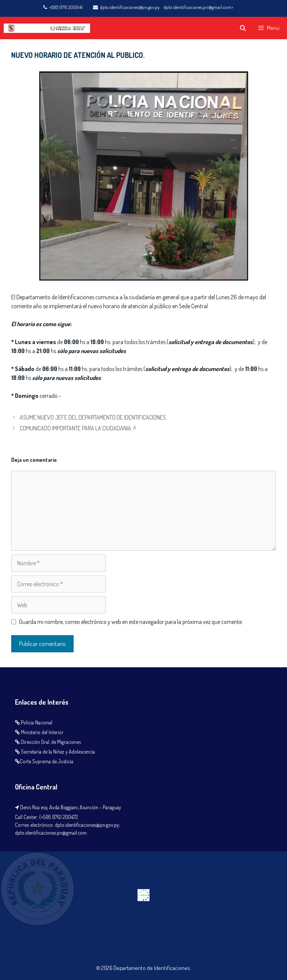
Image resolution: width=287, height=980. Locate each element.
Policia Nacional (37, 722)
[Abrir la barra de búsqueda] (242, 28)
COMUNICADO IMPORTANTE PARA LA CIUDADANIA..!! (78, 428)
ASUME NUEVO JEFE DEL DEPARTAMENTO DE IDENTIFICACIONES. (93, 417)
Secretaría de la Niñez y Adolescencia (58, 752)
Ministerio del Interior (42, 732)
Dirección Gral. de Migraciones (51, 742)
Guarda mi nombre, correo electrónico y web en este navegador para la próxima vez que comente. (131, 622)
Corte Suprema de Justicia (47, 761)
